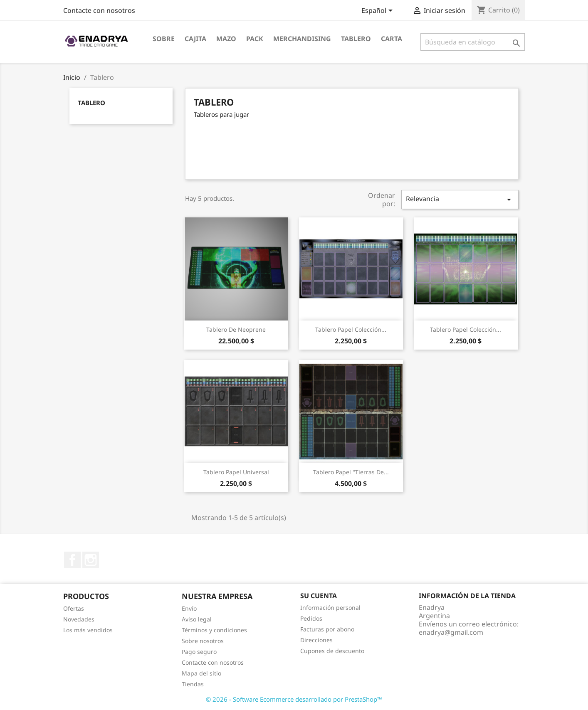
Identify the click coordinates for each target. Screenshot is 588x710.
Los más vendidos (88, 630)
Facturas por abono (327, 629)
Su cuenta (319, 596)
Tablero (356, 39)
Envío (189, 608)
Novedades (79, 619)
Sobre (164, 39)
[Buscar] (473, 42)
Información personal (330, 608)
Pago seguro (199, 652)
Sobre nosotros (203, 641)
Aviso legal (197, 619)
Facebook (72, 560)
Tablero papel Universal (236, 472)
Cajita (195, 39)
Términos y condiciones (214, 630)
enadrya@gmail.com (451, 632)
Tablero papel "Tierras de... (351, 472)
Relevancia (460, 199)
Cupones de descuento (332, 651)
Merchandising (302, 39)
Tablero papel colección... (351, 329)
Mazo (226, 39)
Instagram (91, 560)
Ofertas (74, 608)
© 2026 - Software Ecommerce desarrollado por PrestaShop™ (294, 699)
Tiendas (193, 684)
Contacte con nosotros (99, 10)
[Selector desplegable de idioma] (378, 11)
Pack (255, 39)
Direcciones (316, 640)
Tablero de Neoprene (236, 329)
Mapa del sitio (201, 673)
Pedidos (311, 618)
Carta (392, 39)
